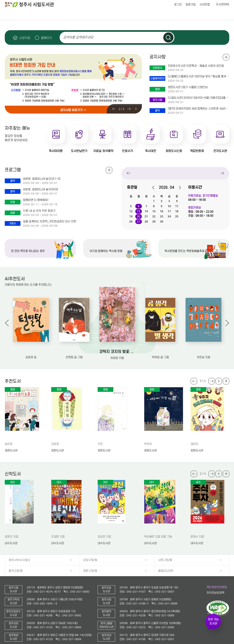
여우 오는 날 (74, 351)
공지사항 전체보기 (226, 57)
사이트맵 (205, 5)
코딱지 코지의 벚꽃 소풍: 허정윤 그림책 (117, 352)
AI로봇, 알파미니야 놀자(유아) (40, 189)
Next (129, 109)
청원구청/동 (90, 571)
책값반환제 (197, 151)
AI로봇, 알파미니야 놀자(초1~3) (42, 179)
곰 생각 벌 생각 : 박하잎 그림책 (160, 351)
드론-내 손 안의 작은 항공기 (39, 211)
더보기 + (226, 381)
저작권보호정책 (215, 593)
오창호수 (175, 173)
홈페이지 (46, 38)
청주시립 (149, 173)
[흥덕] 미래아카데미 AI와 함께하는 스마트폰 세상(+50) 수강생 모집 (199, 109)
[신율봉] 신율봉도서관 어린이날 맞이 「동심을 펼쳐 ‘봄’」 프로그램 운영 (199, 76)
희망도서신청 (174, 151)
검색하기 (168, 37)
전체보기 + (109, 170)
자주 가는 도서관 (213, 622)
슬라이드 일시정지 (223, 37)
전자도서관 (220, 151)
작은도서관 (181, 15)
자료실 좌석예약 (103, 151)
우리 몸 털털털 (31, 351)
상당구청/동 (90, 560)
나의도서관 (213, 15)
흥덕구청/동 (16, 571)
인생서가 (127, 151)
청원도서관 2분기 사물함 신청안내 (188, 87)
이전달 (155, 188)
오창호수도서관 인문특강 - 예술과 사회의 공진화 (196, 66)
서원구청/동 (165, 560)
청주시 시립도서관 (32, 5)
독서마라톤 (56, 151)
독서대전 (151, 151)
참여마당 (85, 15)
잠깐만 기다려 (204, 351)
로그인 (178, 5)
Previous (115, 109)
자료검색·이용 (53, 15)
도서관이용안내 (21, 15)
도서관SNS (223, 4)
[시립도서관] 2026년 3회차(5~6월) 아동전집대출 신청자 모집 (199, 98)
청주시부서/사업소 (19, 560)
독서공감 (117, 15)
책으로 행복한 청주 (149, 15)
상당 (202, 173)
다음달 (178, 188)
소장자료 (25, 38)
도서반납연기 (79, 151)
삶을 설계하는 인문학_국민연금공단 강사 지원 (50, 221)
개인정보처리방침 (217, 587)
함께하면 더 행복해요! (36, 200)
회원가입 (191, 5)
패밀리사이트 (166, 571)
